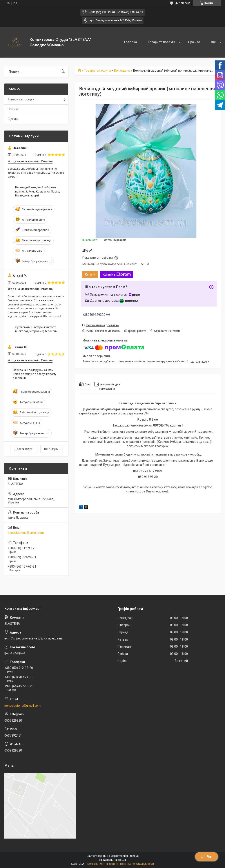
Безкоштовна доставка (103, 325)
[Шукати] (63, 72)
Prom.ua (134, 856)
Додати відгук (24, 449)
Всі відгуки (51, 449)
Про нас (194, 42)
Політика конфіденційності (137, 864)
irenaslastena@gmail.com (26, 533)
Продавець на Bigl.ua (113, 860)
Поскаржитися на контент (102, 864)
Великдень (122, 71)
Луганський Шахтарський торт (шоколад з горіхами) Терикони (36, 329)
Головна (131, 42)
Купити (90, 274)
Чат (207, 857)
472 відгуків (183, 3)
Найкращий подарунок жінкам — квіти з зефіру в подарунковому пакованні (35, 374)
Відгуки (13, 119)
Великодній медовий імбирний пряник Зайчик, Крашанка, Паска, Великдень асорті (37, 191)
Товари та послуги (161, 42)
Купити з (117, 274)
